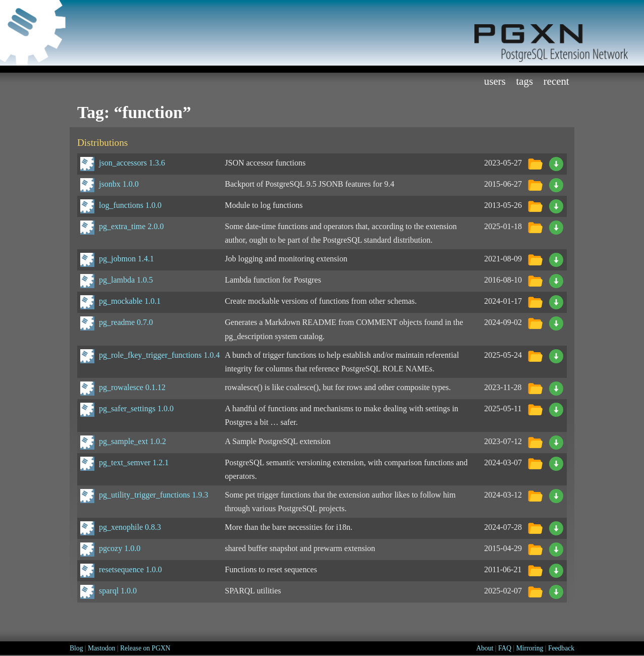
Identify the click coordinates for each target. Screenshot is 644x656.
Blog (76, 648)
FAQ (505, 648)
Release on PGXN (145, 648)
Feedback (561, 648)
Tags (525, 81)
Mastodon (101, 648)
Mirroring (530, 648)
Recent (556, 81)
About (485, 648)
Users (495, 81)
